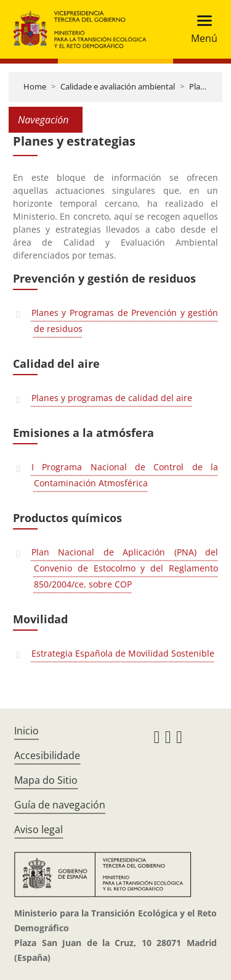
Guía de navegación (60, 805)
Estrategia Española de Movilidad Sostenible (123, 653)
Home (35, 86)
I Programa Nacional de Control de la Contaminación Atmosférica (125, 475)
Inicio (26, 731)
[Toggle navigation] (201, 29)
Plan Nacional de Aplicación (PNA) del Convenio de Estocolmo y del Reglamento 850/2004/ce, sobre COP (125, 568)
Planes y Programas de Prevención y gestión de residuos (125, 321)
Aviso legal (38, 829)
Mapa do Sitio (46, 780)
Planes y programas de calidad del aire (112, 398)
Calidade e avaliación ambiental (118, 86)
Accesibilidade (47, 755)
